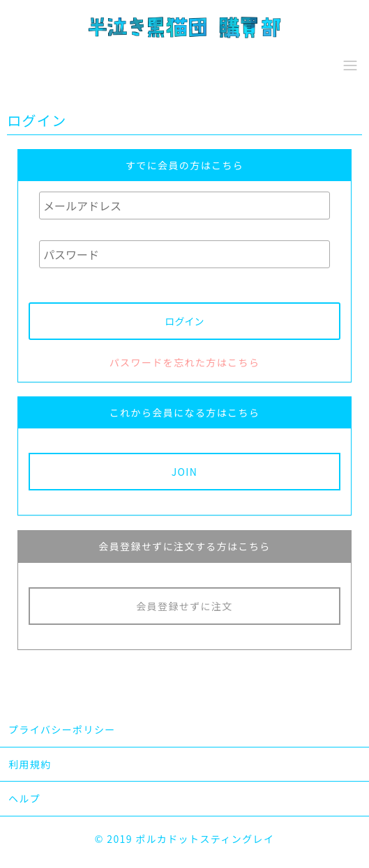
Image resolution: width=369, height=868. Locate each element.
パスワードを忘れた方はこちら (185, 362)
